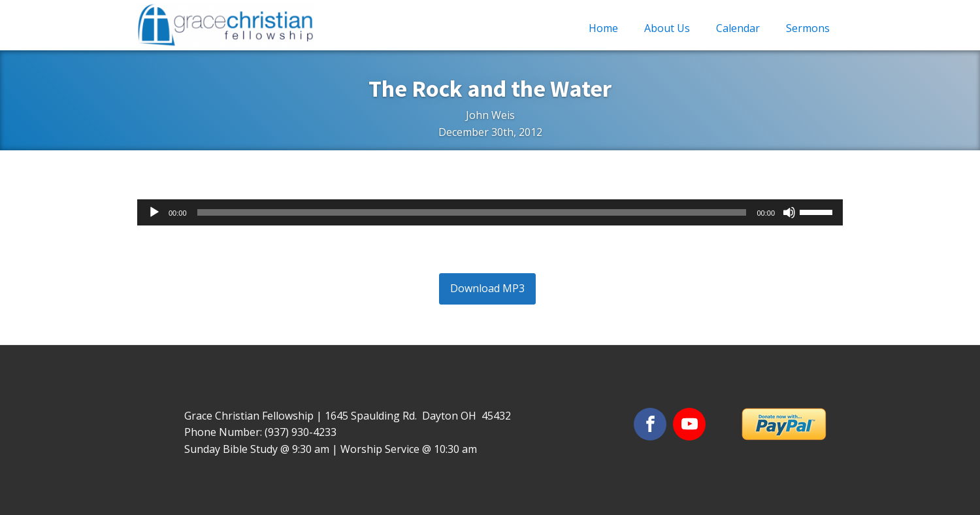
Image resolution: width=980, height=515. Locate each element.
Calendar (738, 28)
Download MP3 (487, 288)
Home (603, 28)
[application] (490, 212)
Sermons (808, 28)
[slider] (472, 212)
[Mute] (789, 212)
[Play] (154, 212)
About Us (667, 28)
